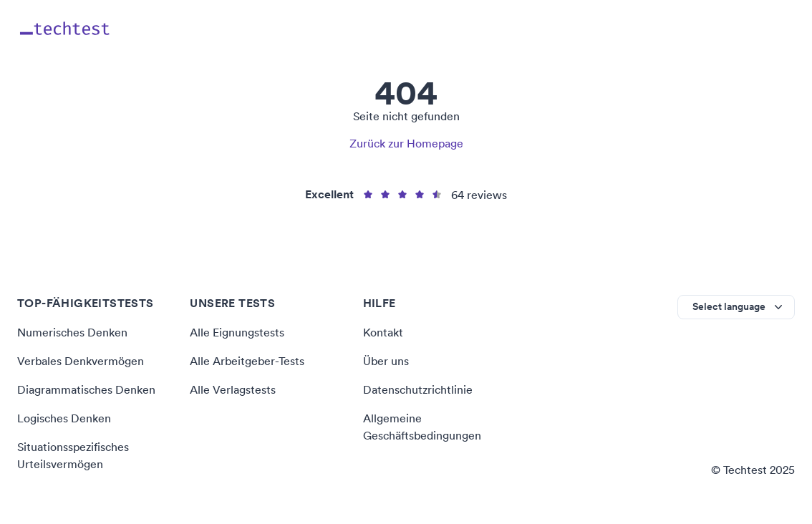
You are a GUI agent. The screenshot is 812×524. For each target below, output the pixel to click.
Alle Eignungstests (237, 332)
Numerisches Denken (72, 332)
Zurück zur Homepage (406, 143)
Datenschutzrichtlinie (418, 389)
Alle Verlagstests (233, 389)
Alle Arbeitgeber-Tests (247, 361)
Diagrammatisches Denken (86, 389)
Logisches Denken (64, 418)
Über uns (386, 361)
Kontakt (383, 332)
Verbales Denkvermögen (81, 361)
